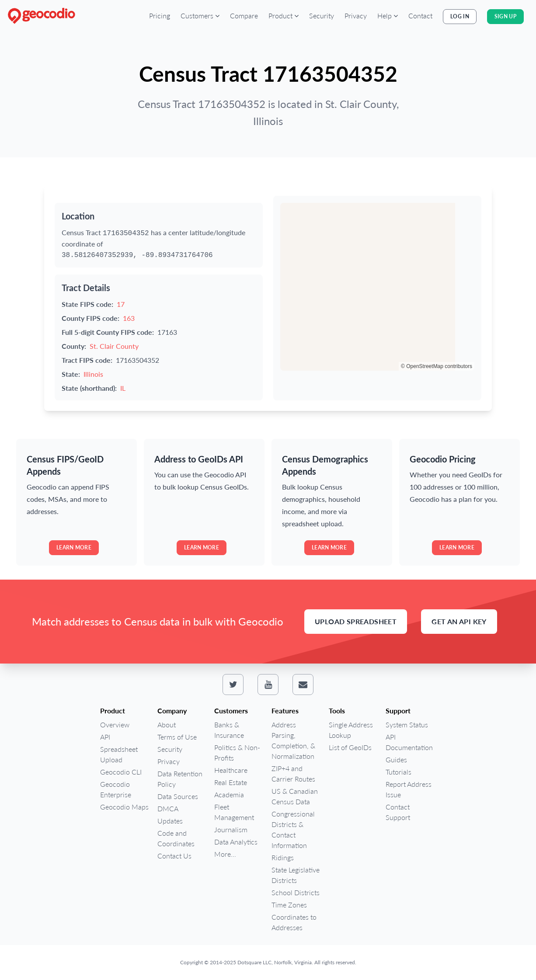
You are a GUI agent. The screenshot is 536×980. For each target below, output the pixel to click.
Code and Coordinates (176, 838)
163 (129, 318)
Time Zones (289, 905)
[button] (200, 16)
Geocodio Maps (124, 807)
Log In (460, 16)
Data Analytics (236, 842)
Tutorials (399, 772)
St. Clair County (114, 346)
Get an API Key (459, 621)
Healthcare (231, 770)
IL (123, 388)
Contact (420, 16)
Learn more (74, 547)
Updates (170, 821)
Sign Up (505, 16)
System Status (407, 725)
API (105, 737)
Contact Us (174, 856)
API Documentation (409, 742)
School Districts (296, 892)
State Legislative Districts (296, 875)
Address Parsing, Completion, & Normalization (293, 740)
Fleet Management (234, 812)
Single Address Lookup (351, 730)
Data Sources (178, 796)
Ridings (283, 857)
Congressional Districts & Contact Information (293, 829)
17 (121, 304)
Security (322, 16)
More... (225, 854)
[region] (377, 287)
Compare (244, 16)
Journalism (231, 829)
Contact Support (398, 812)
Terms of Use (177, 737)
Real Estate (231, 782)
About (167, 725)
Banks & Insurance (229, 730)
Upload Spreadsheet (356, 621)
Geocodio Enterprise (116, 789)
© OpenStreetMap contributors (437, 366)
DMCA (168, 808)
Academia (229, 794)
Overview (115, 725)
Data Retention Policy (180, 779)
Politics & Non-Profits (237, 752)
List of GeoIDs (350, 747)
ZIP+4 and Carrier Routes (293, 773)
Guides (396, 759)
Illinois (93, 374)
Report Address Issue (409, 789)
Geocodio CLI (121, 772)
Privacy (356, 16)
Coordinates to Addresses (294, 922)
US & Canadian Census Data (295, 796)
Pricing (160, 16)
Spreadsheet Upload (119, 754)
